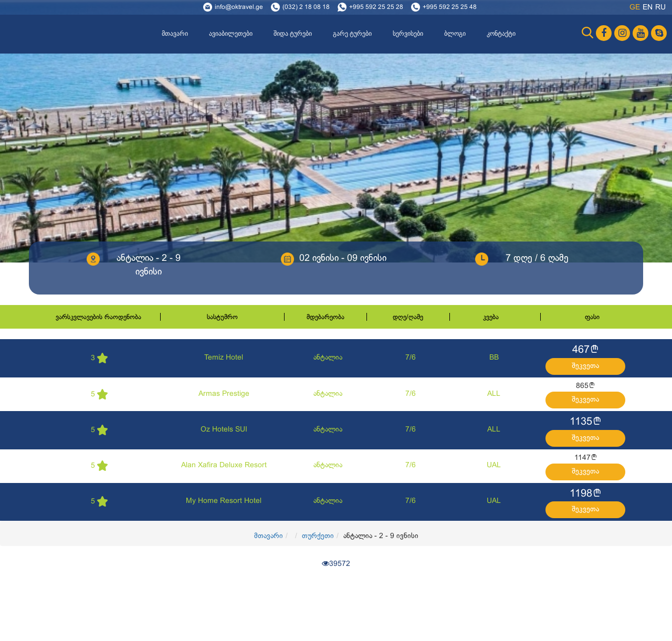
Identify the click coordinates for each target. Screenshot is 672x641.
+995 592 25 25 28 (376, 7)
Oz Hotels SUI (224, 430)
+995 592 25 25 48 (450, 7)
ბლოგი (455, 34)
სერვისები (408, 34)
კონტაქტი (501, 34)
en (648, 8)
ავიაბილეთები (231, 34)
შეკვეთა (585, 366)
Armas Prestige (224, 394)
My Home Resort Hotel (224, 501)
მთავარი (175, 34)
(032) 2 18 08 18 (306, 7)
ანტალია (328, 358)
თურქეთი (318, 536)
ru (660, 8)
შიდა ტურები (293, 34)
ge (635, 8)
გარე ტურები (352, 34)
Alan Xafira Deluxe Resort (224, 465)
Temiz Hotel (224, 358)
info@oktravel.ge (239, 7)
